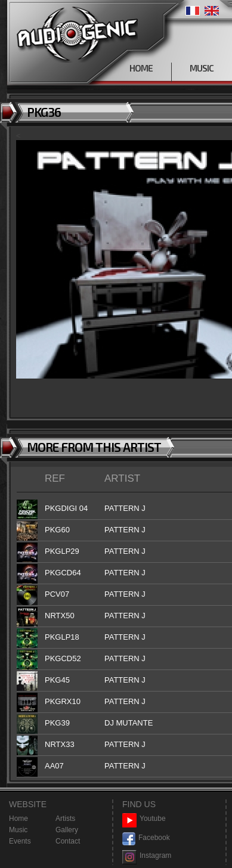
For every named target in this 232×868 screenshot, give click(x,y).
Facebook (146, 838)
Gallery (67, 830)
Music (18, 830)
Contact (68, 841)
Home (18, 819)
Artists (65, 819)
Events (20, 841)
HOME (141, 68)
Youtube (144, 819)
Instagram (147, 856)
